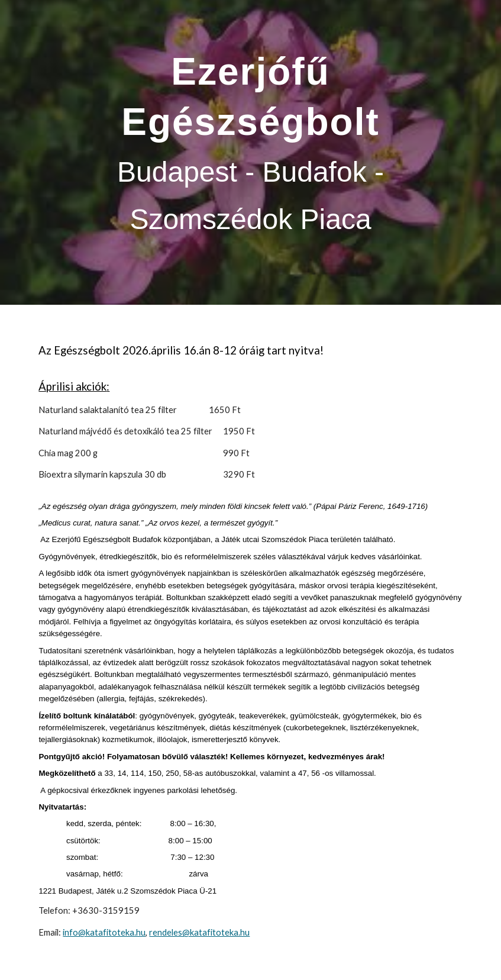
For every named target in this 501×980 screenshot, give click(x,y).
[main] (250, 152)
